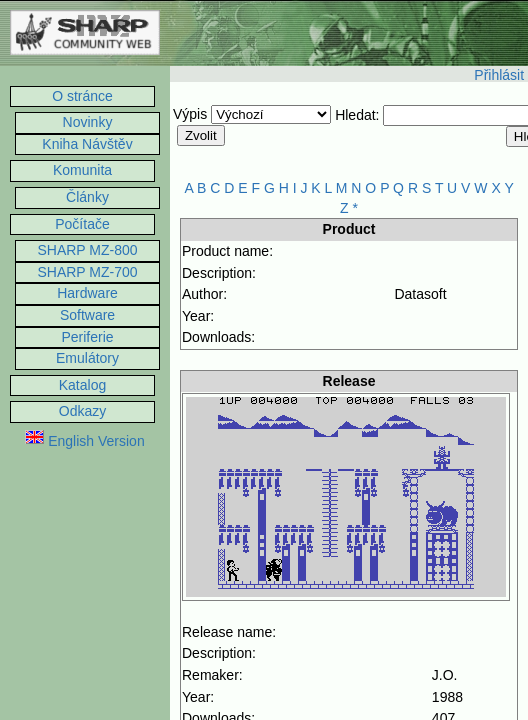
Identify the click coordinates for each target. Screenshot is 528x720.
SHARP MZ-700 (87, 272)
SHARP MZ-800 (87, 250)
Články (87, 197)
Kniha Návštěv (87, 144)
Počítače (82, 224)
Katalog (82, 385)
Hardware (87, 293)
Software (87, 315)
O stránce (82, 96)
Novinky (88, 122)
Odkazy (82, 411)
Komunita (82, 170)
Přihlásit (499, 75)
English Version (84, 441)
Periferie (87, 337)
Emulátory (87, 358)
